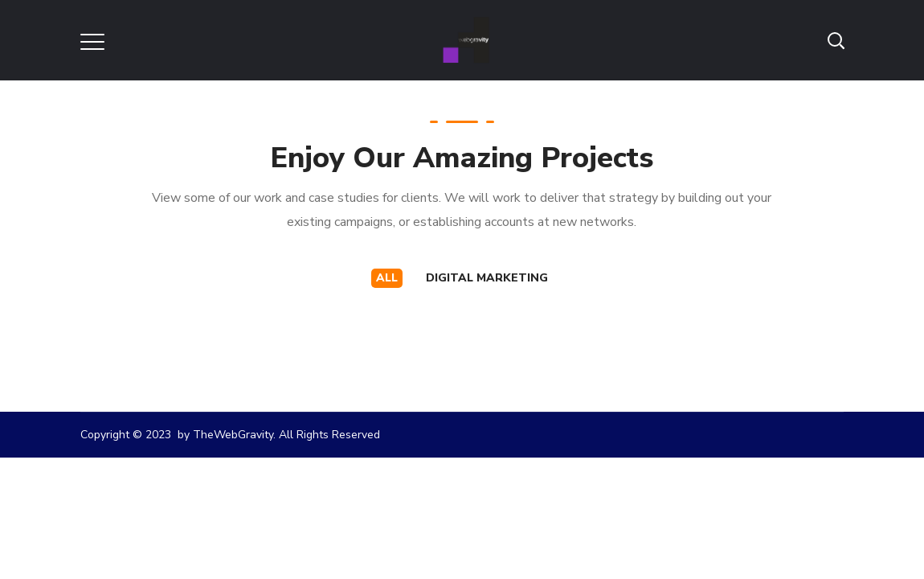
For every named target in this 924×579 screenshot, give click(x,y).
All (387, 278)
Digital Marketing (487, 278)
